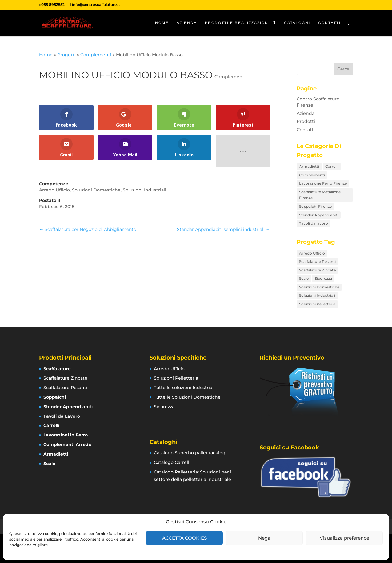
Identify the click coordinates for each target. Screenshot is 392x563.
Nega (264, 538)
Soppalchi (55, 397)
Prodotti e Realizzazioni (237, 23)
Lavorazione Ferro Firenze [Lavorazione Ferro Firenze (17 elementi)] (323, 183)
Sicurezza (164, 407)
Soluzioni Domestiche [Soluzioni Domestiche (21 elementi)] (319, 287)
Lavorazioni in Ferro (66, 435)
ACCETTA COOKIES (184, 538)
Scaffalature (57, 369)
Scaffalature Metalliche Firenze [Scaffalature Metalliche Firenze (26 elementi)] (320, 195)
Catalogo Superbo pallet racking (190, 453)
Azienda (187, 23)
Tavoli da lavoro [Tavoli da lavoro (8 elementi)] (314, 223)
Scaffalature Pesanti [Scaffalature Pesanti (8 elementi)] (317, 261)
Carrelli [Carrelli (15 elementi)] (332, 166)
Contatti (329, 23)
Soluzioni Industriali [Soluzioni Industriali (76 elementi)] (317, 295)
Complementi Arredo (67, 444)
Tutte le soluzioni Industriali (184, 388)
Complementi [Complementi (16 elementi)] (312, 175)
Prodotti (306, 121)
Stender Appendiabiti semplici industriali (224, 229)
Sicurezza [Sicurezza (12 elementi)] (323, 278)
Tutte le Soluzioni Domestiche (187, 397)
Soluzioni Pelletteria (176, 378)
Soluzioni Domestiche (96, 190)
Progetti (66, 55)
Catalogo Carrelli (172, 462)
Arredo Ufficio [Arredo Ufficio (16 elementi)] (312, 253)
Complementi (96, 55)
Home (162, 23)
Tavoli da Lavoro (62, 416)
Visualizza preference (344, 538)
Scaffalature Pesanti (65, 388)
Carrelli (51, 425)
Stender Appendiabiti (68, 407)
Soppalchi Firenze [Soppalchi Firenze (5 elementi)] (315, 206)
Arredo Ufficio (54, 190)
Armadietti (56, 454)
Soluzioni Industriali (144, 190)
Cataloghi (297, 23)
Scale (49, 464)
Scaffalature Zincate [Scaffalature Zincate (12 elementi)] (317, 270)
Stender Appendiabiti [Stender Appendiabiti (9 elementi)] (319, 215)
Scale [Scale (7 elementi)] (304, 278)
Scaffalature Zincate (65, 378)
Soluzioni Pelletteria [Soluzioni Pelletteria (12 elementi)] (317, 304)
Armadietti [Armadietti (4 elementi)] (309, 166)
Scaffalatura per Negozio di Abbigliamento (88, 229)
